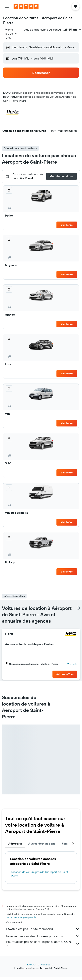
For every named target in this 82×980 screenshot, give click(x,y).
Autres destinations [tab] (42, 844)
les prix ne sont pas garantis (21, 917)
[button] (7, 6)
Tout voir (72, 664)
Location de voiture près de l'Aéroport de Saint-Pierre (40, 874)
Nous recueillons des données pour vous (43, 936)
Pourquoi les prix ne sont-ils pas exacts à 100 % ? (43, 944)
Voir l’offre (67, 225)
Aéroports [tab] (15, 844)
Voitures (46, 965)
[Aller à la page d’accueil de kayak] (26, 6)
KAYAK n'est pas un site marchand (43, 929)
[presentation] (78, 608)
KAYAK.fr (32, 965)
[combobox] (11, 34)
